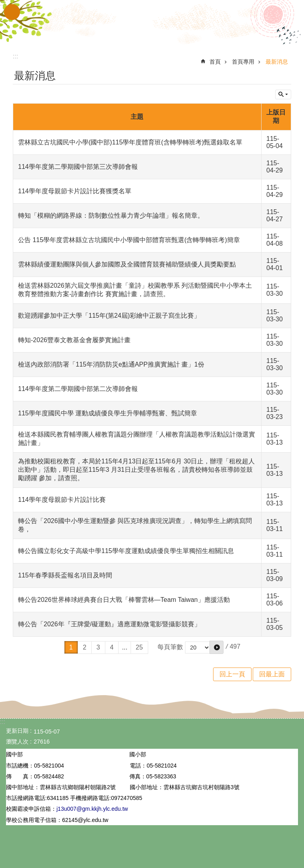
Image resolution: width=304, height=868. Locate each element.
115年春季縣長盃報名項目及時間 (65, 575)
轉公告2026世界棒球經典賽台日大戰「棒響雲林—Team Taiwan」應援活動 (124, 600)
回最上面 (272, 674)
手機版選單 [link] (12, 12)
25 (139, 647)
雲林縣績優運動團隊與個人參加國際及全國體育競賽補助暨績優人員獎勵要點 (127, 264)
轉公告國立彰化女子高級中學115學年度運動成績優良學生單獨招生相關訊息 (126, 551)
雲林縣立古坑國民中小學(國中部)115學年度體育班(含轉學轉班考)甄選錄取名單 (130, 142)
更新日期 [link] (17, 731)
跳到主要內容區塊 (4, 4)
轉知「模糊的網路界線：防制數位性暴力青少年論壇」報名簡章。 (111, 215)
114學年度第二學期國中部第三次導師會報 (78, 167)
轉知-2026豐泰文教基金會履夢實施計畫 (74, 340)
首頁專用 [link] (243, 62)
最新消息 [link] (277, 62)
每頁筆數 (170, 647)
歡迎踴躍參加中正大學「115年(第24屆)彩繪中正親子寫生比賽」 (109, 316)
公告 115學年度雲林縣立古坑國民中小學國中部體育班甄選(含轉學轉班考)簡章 (129, 240)
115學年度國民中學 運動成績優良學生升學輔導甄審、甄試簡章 (108, 413)
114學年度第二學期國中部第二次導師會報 (78, 389)
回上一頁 (232, 674)
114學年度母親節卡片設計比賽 (62, 500)
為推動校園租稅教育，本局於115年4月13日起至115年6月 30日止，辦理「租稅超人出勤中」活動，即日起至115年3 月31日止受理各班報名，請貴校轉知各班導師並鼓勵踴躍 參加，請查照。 (136, 470)
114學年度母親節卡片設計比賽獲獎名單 (75, 191)
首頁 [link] (215, 62)
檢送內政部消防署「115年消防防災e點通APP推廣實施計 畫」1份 (111, 364)
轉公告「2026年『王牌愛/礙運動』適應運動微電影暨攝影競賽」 (109, 624)
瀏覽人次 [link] (17, 742)
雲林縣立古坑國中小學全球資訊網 (152, 23)
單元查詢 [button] (283, 94)
